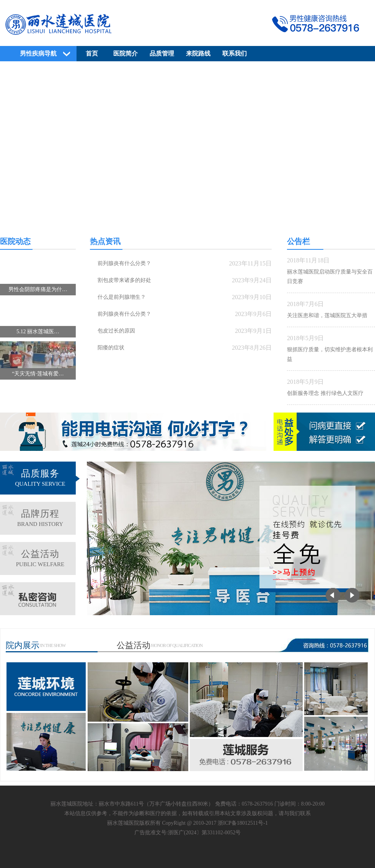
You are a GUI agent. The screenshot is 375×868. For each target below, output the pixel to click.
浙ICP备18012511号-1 (243, 823)
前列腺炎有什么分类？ (124, 263)
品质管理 (162, 53)
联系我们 (235, 53)
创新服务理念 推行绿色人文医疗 (325, 393)
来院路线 (198, 53)
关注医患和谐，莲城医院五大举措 (327, 315)
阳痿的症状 (111, 348)
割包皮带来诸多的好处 (124, 280)
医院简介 (126, 53)
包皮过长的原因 (116, 331)
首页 (92, 53)
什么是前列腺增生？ (122, 297)
